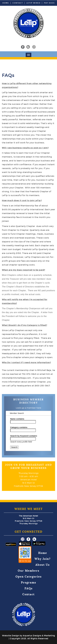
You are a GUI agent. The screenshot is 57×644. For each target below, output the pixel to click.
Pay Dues (49, 3)
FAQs (29, 588)
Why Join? (43, 559)
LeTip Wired (33, 3)
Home (6, 3)
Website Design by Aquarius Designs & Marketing (28, 636)
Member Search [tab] (16, 413)
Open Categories (29, 577)
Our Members (29, 571)
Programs (29, 582)
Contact (18, 3)
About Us (43, 565)
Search (14, 447)
